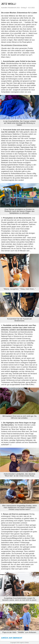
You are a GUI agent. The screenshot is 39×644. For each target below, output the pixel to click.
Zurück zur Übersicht (12, 638)
